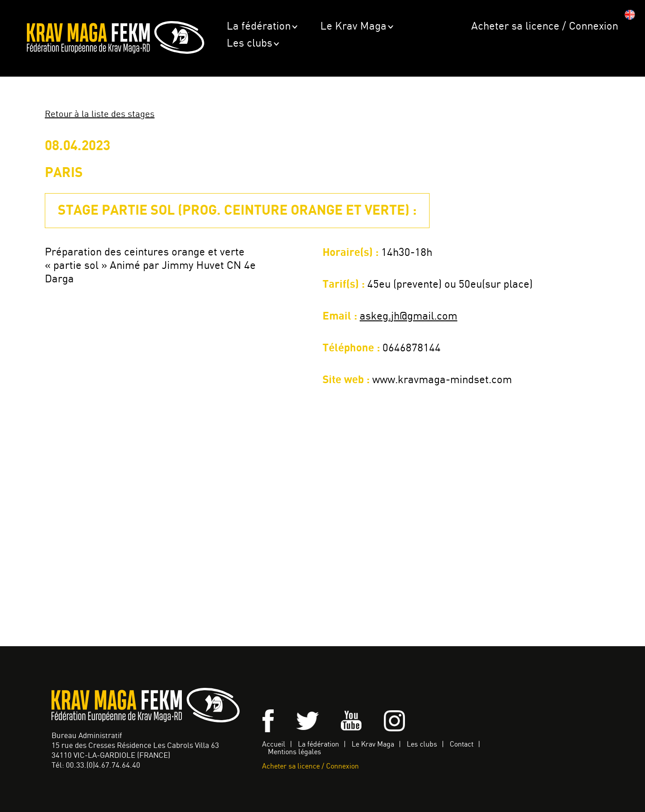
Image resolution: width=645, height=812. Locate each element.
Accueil (274, 745)
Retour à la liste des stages (100, 114)
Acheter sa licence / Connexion (545, 27)
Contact (462, 745)
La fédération (259, 27)
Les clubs (249, 44)
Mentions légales (295, 752)
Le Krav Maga (353, 27)
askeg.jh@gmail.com (408, 317)
